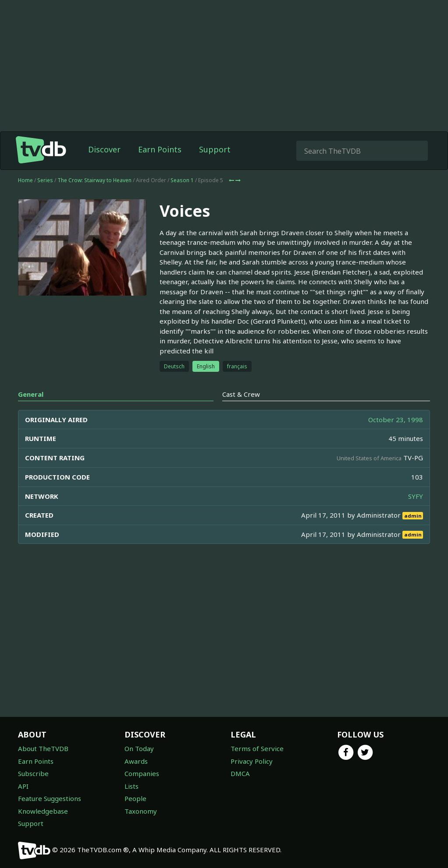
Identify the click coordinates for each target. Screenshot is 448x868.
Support (215, 149)
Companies (142, 773)
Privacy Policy (252, 761)
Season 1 (182, 180)
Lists (132, 786)
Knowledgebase (43, 811)
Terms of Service (257, 748)
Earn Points (160, 149)
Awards (136, 761)
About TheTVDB (43, 748)
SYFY (416, 496)
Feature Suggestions (50, 798)
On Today (139, 748)
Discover (104, 149)
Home (25, 180)
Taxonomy (141, 811)
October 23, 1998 (396, 420)
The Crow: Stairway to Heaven (94, 180)
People (135, 798)
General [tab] (31, 394)
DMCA (240, 773)
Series (45, 180)
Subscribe (33, 773)
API (23, 786)
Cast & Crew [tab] (241, 394)
